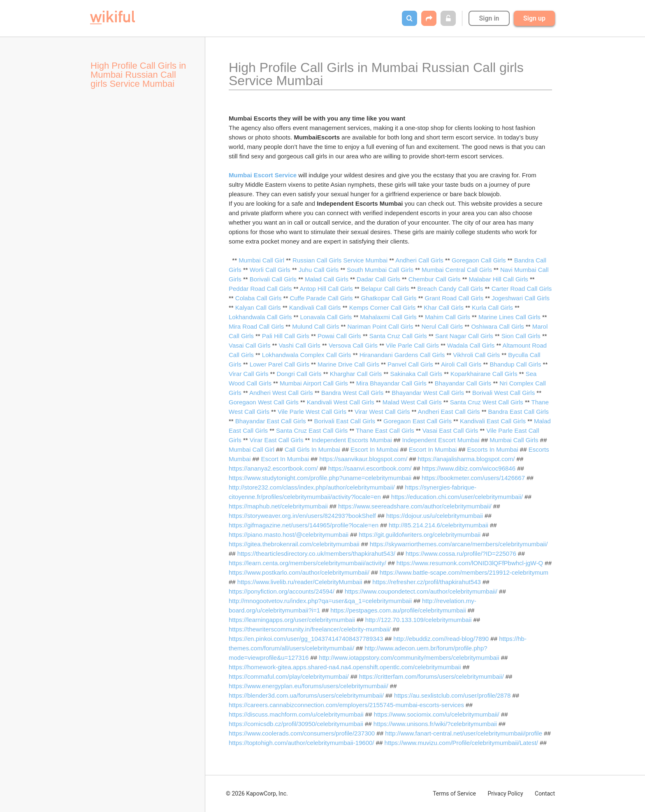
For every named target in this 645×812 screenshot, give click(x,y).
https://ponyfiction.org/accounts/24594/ (282, 591)
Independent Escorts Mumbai (352, 440)
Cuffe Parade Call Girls (321, 298)
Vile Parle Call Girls (412, 345)
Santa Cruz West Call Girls (487, 402)
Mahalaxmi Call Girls (388, 317)
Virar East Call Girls (277, 440)
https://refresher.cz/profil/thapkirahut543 (426, 582)
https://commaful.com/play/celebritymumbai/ (289, 676)
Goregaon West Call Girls (264, 402)
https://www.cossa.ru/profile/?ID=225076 (461, 553)
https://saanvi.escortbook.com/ (370, 468)
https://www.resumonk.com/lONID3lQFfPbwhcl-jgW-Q (470, 563)
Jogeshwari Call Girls (521, 298)
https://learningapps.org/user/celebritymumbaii (292, 620)
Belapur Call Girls (385, 289)
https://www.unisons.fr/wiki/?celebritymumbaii (435, 724)
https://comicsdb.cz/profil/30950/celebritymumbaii (296, 724)
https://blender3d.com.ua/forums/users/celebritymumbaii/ (306, 695)
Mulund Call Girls (316, 326)
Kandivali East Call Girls (493, 421)
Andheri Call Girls (419, 260)
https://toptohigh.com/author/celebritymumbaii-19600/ (302, 743)
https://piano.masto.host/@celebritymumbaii (289, 535)
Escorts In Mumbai (492, 449)
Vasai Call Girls (249, 345)
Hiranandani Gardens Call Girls (402, 355)
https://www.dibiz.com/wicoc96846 (469, 468)
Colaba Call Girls (259, 298)
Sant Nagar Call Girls (464, 336)
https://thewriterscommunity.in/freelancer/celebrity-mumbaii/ (310, 629)
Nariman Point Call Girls (380, 326)
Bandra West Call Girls (352, 393)
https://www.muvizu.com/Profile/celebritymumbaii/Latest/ (461, 743)
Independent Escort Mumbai (441, 440)
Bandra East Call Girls (519, 412)
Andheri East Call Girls (449, 412)
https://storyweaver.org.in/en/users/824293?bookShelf (302, 516)
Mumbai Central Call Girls (457, 270)
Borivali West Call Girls (503, 393)
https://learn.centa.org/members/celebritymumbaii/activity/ (307, 563)
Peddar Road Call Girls (260, 289)
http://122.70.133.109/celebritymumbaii (419, 620)
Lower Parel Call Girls (280, 364)
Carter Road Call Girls (522, 289)
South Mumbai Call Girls (380, 270)
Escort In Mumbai (375, 449)
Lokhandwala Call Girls (260, 317)
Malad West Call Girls (412, 402)
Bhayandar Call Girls (463, 383)
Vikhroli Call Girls (476, 355)
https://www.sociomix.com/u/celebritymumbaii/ (437, 714)
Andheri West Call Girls (281, 393)
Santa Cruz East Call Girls (312, 430)
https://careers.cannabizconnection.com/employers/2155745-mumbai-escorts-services (346, 705)
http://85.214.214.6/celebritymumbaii (439, 525)
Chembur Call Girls (435, 279)
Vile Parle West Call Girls (312, 412)
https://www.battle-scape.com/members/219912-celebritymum (464, 572)
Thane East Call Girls (385, 430)
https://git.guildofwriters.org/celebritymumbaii (420, 535)
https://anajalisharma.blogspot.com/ (466, 459)
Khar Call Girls (444, 307)
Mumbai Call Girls (514, 440)
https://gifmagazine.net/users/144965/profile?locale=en (304, 525)
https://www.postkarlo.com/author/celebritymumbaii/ (299, 572)
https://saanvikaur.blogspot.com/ (363, 459)
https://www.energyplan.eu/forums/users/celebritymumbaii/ (309, 686)
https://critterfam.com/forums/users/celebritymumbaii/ (432, 676)
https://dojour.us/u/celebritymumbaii (435, 516)
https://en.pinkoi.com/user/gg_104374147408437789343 (306, 639)
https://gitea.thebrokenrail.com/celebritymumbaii (294, 544)
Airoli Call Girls (461, 364)
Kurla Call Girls (492, 307)
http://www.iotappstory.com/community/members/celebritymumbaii (409, 658)
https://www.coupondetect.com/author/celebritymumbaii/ (421, 591)
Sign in (489, 18)
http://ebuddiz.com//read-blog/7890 (441, 639)
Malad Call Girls (327, 279)
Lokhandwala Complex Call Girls (307, 355)
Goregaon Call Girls (479, 260)
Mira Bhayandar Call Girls (391, 383)
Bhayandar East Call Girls (271, 421)
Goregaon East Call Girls (418, 421)
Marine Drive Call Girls (348, 364)
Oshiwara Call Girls (497, 326)
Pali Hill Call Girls (286, 336)
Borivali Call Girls (273, 279)
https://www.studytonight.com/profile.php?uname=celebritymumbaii (320, 478)
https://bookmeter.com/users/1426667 (473, 478)
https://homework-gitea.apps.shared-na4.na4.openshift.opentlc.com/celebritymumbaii (345, 667)
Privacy (505, 793)
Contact (545, 793)
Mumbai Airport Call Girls (314, 383)
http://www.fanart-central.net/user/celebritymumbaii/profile (464, 733)
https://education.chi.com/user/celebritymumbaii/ (457, 497)
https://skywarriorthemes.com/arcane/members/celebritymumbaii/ (459, 544)
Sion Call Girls (521, 336)
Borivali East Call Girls (345, 421)
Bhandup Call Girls (515, 364)
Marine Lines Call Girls (509, 317)
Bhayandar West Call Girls (428, 393)
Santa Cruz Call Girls (398, 336)
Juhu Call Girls (319, 270)
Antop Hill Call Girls (326, 289)
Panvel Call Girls (410, 364)
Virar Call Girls (248, 374)
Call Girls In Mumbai (312, 449)
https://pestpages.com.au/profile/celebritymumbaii (398, 610)
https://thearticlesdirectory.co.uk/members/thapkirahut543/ (316, 553)
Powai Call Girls (339, 336)
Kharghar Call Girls (356, 374)
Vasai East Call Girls (450, 430)
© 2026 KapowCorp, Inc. (257, 793)
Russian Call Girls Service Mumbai (340, 260)
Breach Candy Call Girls (450, 289)
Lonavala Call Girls (326, 317)
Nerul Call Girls (442, 326)
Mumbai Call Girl (261, 260)
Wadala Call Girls (471, 345)
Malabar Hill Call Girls (499, 279)
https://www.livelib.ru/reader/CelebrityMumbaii (300, 582)
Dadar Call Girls (378, 279)
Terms (454, 793)
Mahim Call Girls (448, 317)
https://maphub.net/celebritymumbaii (278, 506)
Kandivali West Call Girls (341, 402)
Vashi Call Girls (299, 345)
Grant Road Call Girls (454, 298)
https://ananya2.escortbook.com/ (273, 468)
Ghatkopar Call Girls (389, 298)
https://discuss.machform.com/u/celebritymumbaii (296, 714)
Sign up (534, 18)
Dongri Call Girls (299, 374)
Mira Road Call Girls (256, 326)
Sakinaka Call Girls (416, 374)
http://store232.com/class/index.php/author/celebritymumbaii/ (312, 487)
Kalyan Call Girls (258, 307)
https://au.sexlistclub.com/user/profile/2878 (452, 695)
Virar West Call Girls (382, 412)
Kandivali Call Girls (315, 307)
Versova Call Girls (353, 345)
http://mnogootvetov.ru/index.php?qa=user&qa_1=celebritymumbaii (320, 601)
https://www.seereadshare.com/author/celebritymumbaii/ (415, 506)
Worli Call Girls (270, 270)
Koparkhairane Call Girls (484, 374)
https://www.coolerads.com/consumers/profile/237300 (302, 733)
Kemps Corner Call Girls (383, 307)
